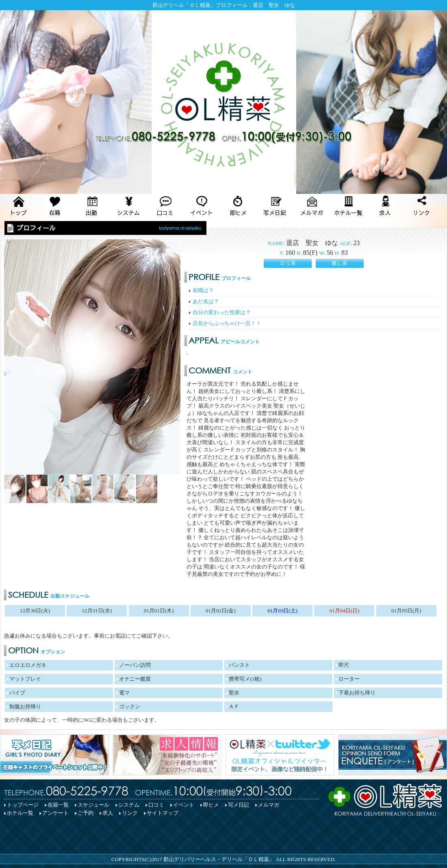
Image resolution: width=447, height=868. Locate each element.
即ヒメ (211, 805)
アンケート (55, 813)
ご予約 (86, 813)
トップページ (23, 805)
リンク (130, 813)
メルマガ (269, 805)
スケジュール (93, 805)
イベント (184, 805)
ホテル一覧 (20, 813)
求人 (108, 813)
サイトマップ (163, 813)
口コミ (156, 805)
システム (129, 805)
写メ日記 (239, 805)
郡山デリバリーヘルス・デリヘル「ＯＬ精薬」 (219, 859)
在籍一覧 (58, 805)
